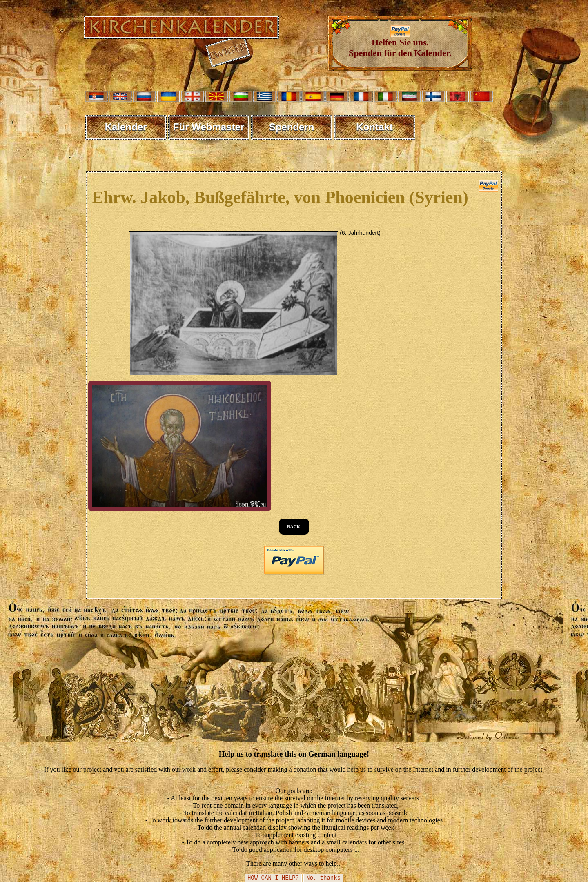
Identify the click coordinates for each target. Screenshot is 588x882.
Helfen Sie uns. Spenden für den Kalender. (400, 43)
